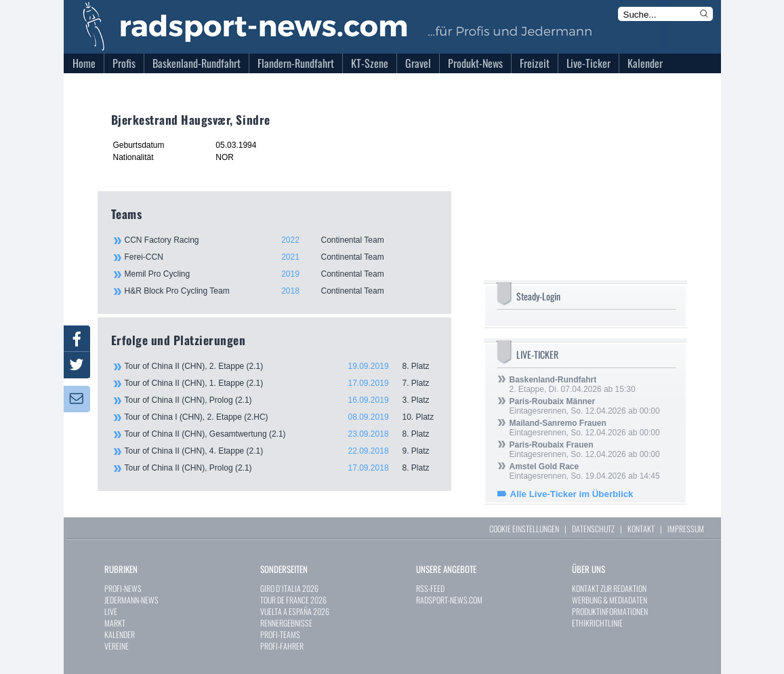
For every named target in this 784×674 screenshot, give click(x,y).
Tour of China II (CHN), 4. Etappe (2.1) (281, 451)
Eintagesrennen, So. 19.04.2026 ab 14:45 (585, 471)
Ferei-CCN (281, 257)
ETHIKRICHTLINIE (597, 623)
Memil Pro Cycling (281, 274)
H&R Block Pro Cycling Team (281, 291)
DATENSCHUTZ (593, 529)
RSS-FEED (430, 588)
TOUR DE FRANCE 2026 (293, 600)
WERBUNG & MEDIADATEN (610, 600)
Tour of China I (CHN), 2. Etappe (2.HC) (281, 417)
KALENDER (120, 634)
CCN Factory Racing (281, 240)
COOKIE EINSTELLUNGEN (524, 529)
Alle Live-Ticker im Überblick (572, 494)
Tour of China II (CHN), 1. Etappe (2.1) (281, 383)
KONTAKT (641, 529)
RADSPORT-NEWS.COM (449, 600)
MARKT (115, 623)
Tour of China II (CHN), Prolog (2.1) (281, 400)
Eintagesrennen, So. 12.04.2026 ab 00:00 (585, 406)
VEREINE (117, 646)
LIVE (111, 611)
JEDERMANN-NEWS (131, 600)
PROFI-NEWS (123, 588)
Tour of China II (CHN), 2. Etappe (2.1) (281, 366)
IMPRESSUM (686, 529)
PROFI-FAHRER (282, 646)
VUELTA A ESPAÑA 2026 (295, 611)
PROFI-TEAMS (280, 634)
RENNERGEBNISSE (286, 623)
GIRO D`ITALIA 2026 (289, 588)
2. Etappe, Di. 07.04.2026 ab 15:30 (573, 384)
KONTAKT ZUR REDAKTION (609, 588)
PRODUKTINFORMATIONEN (610, 611)
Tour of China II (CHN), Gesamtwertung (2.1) (281, 434)
